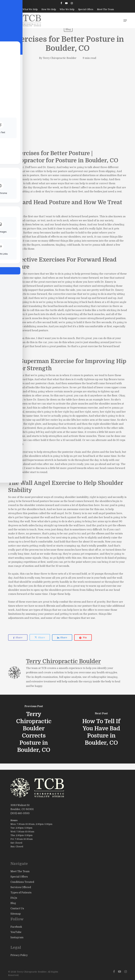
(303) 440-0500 (20, 813)
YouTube (16, 932)
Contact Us (17, 909)
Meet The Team (20, 871)
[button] (125, 21)
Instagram (17, 937)
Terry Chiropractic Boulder (60, 58)
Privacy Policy (19, 955)
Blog (68, 29)
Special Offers (19, 877)
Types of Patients (21, 893)
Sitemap (16, 914)
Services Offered (21, 887)
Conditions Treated (22, 882)
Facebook (16, 927)
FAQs (14, 898)
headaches (15, 241)
